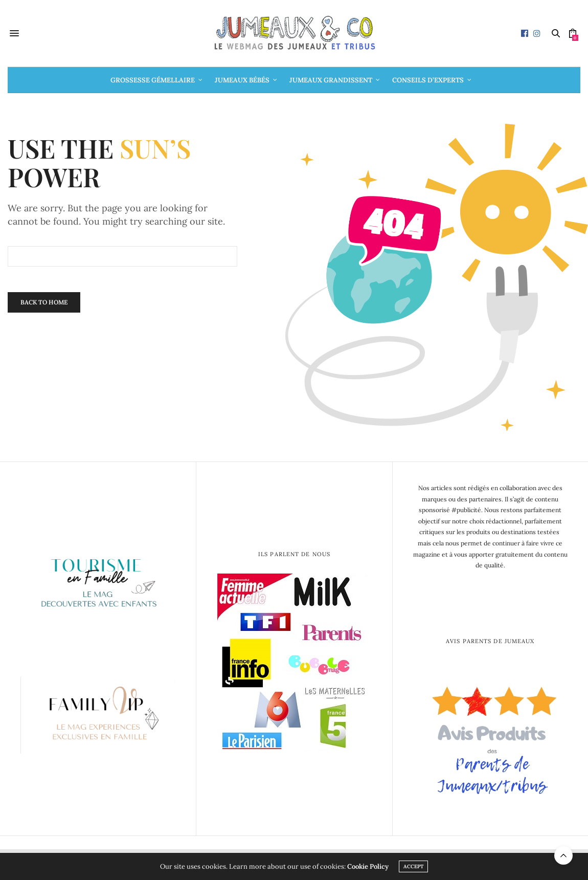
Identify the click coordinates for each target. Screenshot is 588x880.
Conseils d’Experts (428, 80)
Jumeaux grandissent (331, 80)
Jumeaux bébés (242, 80)
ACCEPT (413, 866)
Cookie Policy (368, 866)
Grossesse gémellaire (153, 80)
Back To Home (44, 302)
